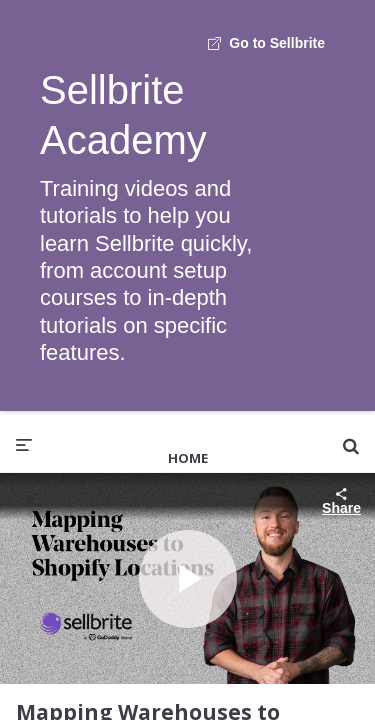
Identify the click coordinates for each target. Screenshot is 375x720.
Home (188, 458)
